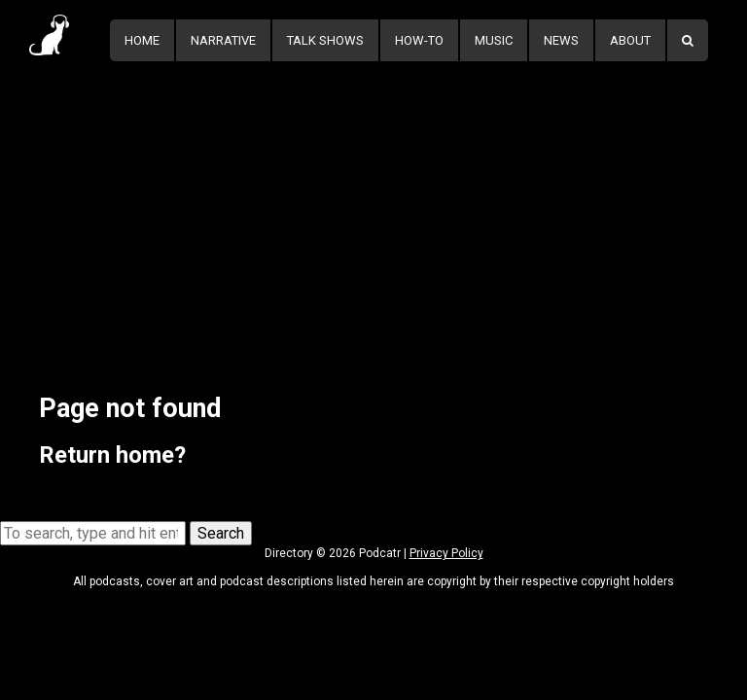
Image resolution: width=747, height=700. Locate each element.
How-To (419, 40)
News (561, 40)
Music (494, 40)
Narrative (223, 40)
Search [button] (221, 533)
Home (142, 40)
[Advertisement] (373, 211)
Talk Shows (325, 40)
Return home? (112, 455)
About (630, 40)
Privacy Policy (446, 553)
